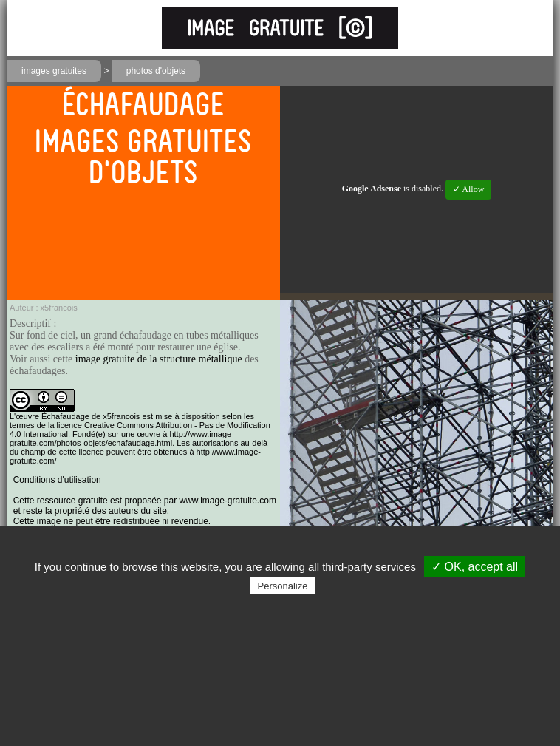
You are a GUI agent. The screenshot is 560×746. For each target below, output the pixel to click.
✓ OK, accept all (475, 567)
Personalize (283, 586)
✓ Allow (468, 189)
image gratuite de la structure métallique (159, 359)
